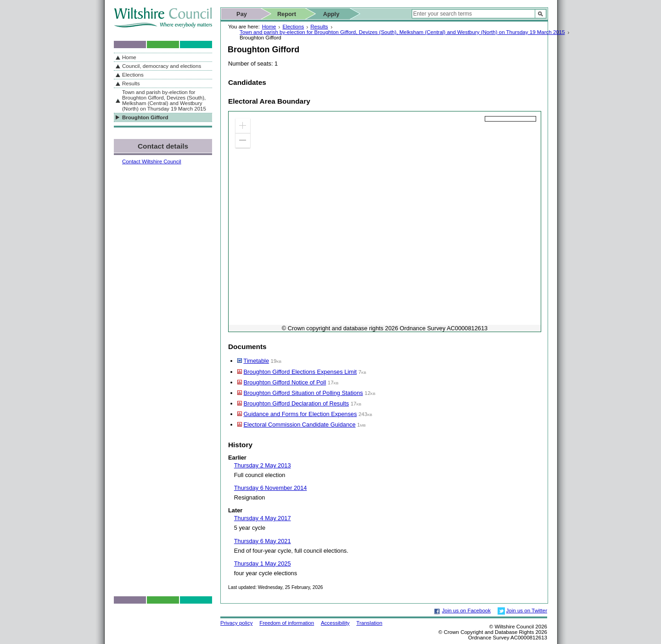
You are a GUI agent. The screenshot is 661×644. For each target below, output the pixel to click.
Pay (242, 14)
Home (269, 27)
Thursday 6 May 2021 (263, 541)
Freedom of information (287, 623)
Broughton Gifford (145, 117)
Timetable (256, 361)
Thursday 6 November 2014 (271, 488)
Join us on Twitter (527, 611)
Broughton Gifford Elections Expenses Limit (300, 372)
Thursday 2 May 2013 (263, 465)
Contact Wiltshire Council (152, 161)
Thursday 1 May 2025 (263, 563)
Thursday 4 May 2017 (263, 518)
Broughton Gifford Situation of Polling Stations (303, 393)
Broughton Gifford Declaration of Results (297, 403)
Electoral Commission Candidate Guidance (300, 425)
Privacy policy (236, 623)
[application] (385, 222)
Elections (293, 27)
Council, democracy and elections (162, 66)
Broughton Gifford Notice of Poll (285, 382)
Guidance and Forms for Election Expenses (300, 414)
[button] (243, 126)
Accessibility (335, 623)
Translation (369, 623)
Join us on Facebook (466, 611)
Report (287, 14)
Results (319, 27)
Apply (331, 14)
